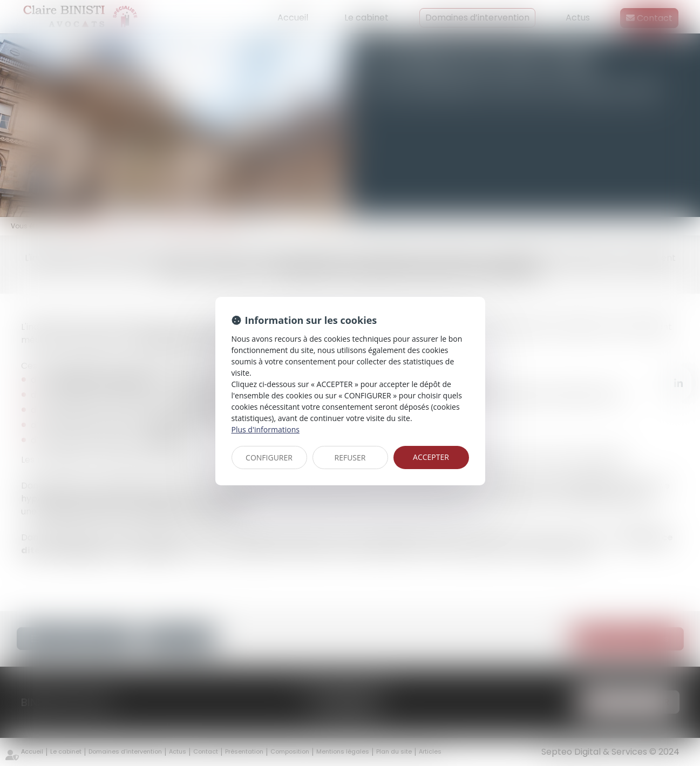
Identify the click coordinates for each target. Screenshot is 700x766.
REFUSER (350, 457)
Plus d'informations (266, 429)
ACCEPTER (431, 457)
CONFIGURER (269, 457)
